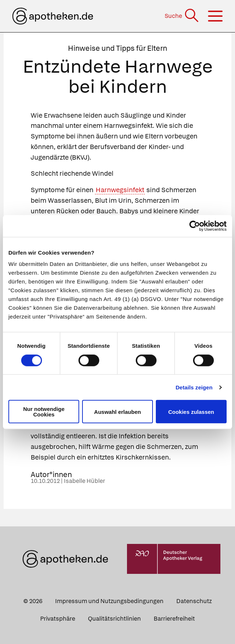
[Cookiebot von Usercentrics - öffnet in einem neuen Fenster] (195, 226)
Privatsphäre (58, 619)
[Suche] (182, 16)
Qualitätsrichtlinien (114, 619)
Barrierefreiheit (174, 619)
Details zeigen (194, 387)
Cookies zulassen (191, 411)
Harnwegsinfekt (120, 190)
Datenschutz (194, 601)
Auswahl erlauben (117, 411)
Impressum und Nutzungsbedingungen (109, 601)
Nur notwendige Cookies (44, 412)
